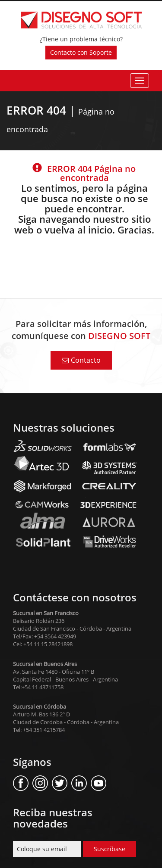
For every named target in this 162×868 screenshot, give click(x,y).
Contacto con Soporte (81, 52)
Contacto (81, 360)
